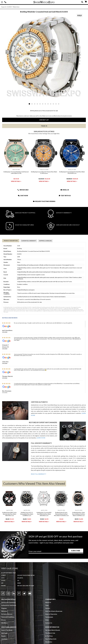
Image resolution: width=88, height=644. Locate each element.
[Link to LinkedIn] (14, 593)
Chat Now (23, 196)
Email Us (65, 190)
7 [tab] (45, 104)
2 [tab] (32, 104)
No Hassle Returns (7, 614)
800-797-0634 (30, 586)
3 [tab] (35, 104)
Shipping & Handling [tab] (45, 241)
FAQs (47, 620)
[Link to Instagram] (8, 593)
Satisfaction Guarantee (8, 602)
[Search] (44, 7)
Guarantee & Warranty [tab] (29, 241)
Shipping (4, 608)
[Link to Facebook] (3, 593)
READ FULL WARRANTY (38, 474)
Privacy (3, 620)
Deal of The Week (7, 630)
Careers (48, 608)
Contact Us (49, 623)
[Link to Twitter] (24, 593)
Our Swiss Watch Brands (53, 630)
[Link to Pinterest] (19, 593)
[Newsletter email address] (56, 552)
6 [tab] (43, 104)
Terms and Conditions (8, 617)
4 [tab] (37, 104)
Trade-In (44, 126)
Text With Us (65, 196)
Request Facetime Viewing (44, 201)
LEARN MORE (41, 438)
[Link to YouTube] (30, 593)
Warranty (4, 611)
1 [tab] (29, 104)
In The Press (49, 636)
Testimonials (49, 617)
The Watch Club (50, 633)
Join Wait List (44, 120)
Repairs (4, 636)
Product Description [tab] (11, 241)
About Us (48, 602)
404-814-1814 (6, 2)
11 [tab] (56, 104)
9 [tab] (51, 104)
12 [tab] (59, 104)
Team (47, 605)
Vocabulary (49, 642)
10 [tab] (53, 104)
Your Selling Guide (51, 639)
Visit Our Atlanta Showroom (54, 611)
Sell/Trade (4, 633)
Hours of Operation (51, 614)
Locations (4, 639)
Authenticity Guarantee (9, 605)
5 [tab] (40, 104)
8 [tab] (48, 104)
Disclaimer (4, 623)
